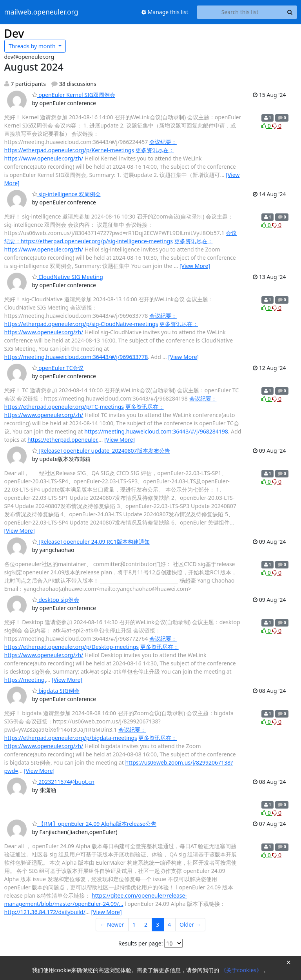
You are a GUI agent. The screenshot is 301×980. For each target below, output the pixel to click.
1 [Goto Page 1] (134, 924)
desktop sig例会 (56, 600)
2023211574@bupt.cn (63, 782)
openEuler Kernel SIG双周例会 (74, 95)
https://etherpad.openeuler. (63, 440)
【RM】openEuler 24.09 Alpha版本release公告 (94, 824)
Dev (14, 33)
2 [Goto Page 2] (146, 924)
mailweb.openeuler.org (41, 12)
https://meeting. (25, 680)
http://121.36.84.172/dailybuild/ (45, 912)
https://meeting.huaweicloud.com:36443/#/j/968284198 (156, 431)
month (33, 46)
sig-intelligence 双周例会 (67, 194)
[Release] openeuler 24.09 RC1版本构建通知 (91, 542)
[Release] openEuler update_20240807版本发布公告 (101, 451)
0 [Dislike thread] (277, 126)
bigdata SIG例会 (56, 691)
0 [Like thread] (267, 126)
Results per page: (141, 943)
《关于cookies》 (242, 970)
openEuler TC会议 (58, 368)
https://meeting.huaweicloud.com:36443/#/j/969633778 (76, 357)
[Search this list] (240, 12)
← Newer (112, 924)
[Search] (290, 12)
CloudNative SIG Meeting (68, 277)
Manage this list (165, 12)
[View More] (195, 266)
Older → (190, 924)
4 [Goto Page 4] (169, 924)
